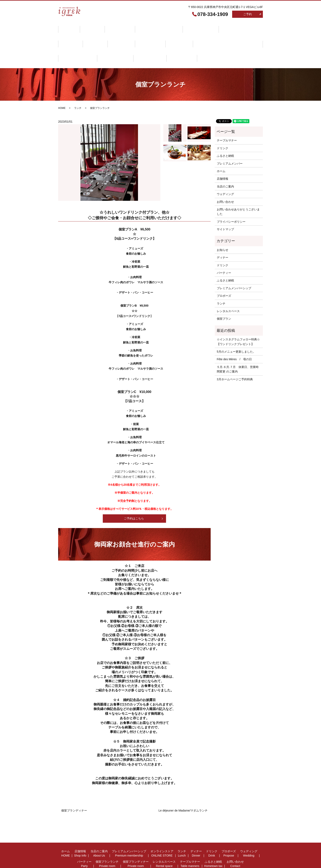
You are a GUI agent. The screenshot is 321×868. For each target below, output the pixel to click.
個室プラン (224, 303)
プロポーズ (92, 36)
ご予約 (248, 14)
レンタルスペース (243, 36)
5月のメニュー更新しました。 (236, 335)
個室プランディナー (208, 36)
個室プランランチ (173, 36)
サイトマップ (225, 213)
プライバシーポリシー (231, 205)
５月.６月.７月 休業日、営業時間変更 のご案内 (238, 353)
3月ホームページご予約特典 (235, 363)
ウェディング (118, 36)
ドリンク (69, 36)
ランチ (214, 27)
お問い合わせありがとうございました (238, 195)
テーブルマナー (73, 46)
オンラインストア (188, 27)
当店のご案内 (113, 27)
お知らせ (223, 234)
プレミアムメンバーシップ (149, 27)
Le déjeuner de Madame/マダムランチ (183, 794)
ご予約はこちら (134, 502)
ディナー (234, 27)
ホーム (68, 27)
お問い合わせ (130, 46)
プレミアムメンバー (230, 147)
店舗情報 (88, 27)
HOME (62, 92)
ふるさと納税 (102, 46)
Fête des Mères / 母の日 (234, 343)
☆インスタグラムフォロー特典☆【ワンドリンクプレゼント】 (238, 326)
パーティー (144, 36)
